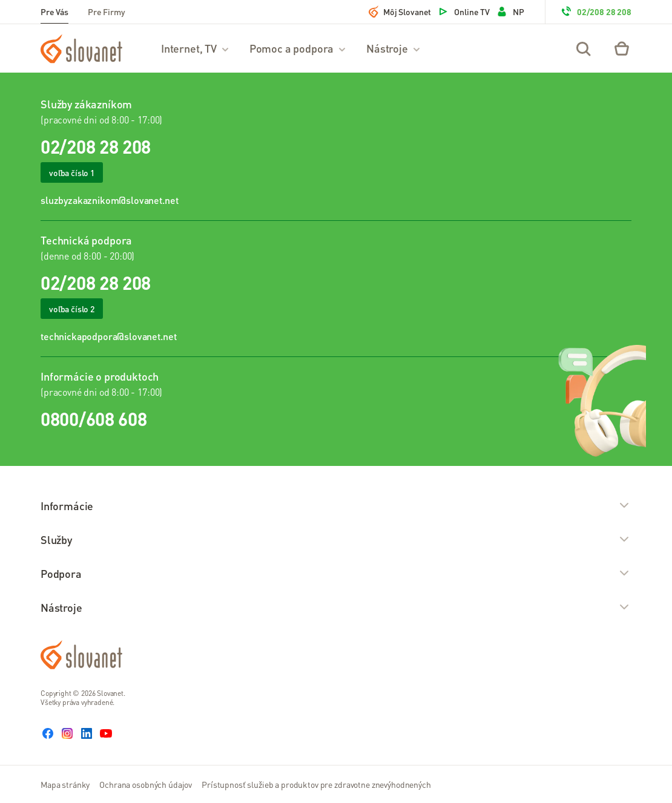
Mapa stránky (65, 784)
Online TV (463, 11)
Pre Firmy (107, 11)
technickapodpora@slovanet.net (108, 336)
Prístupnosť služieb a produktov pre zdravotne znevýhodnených (316, 784)
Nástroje (394, 48)
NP (510, 11)
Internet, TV (196, 48)
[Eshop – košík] (622, 48)
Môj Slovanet (400, 11)
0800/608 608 (94, 419)
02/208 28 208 (596, 11)
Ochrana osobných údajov (146, 784)
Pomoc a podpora (298, 48)
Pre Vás (54, 11)
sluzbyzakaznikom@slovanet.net (109, 200)
